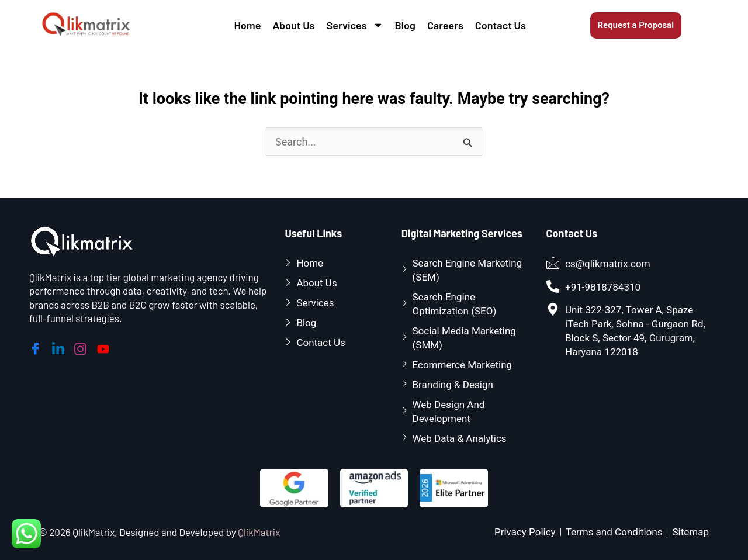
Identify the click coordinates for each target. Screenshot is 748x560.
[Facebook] (37, 347)
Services (355, 25)
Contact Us (501, 25)
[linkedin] (60, 347)
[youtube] (105, 346)
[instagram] (82, 347)
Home (247, 25)
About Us (293, 25)
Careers (445, 25)
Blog (405, 25)
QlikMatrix (259, 532)
